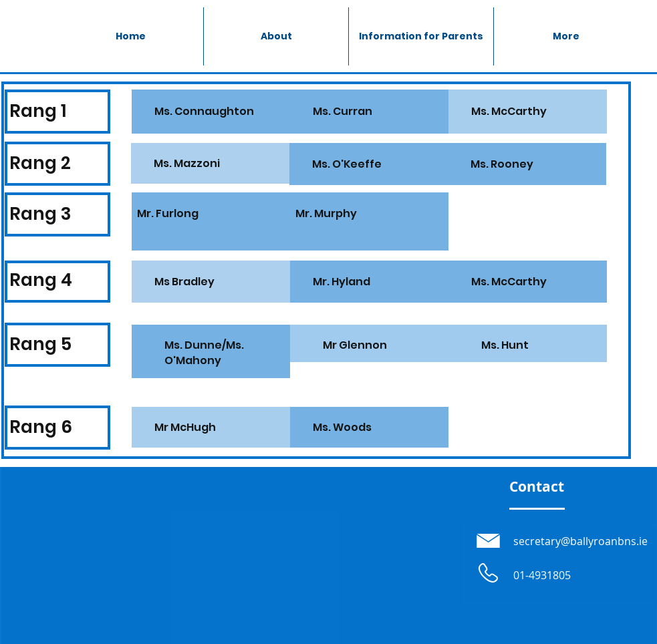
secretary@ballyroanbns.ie (580, 541)
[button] (421, 36)
